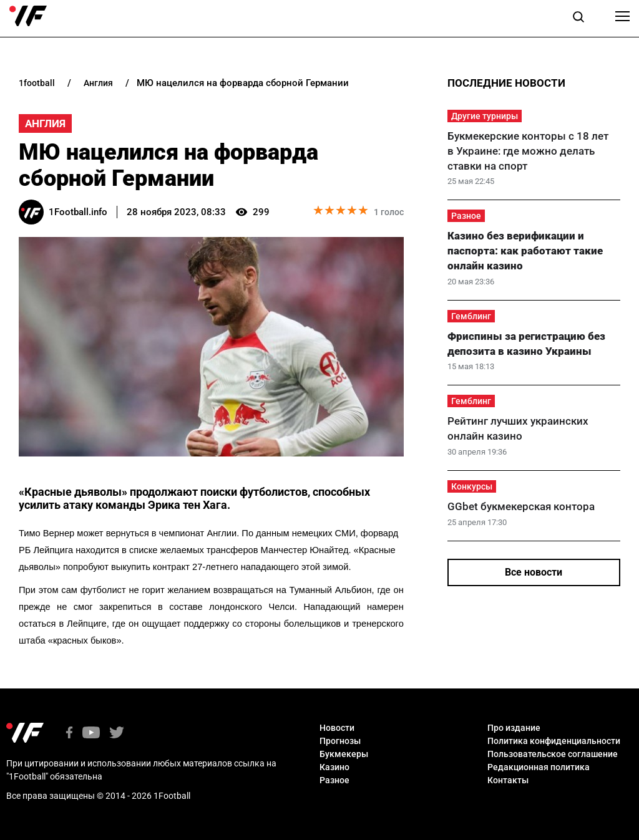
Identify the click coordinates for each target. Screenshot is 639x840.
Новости (337, 728)
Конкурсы (472, 486)
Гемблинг (471, 316)
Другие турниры (485, 116)
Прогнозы (340, 741)
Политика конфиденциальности (554, 741)
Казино (334, 767)
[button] (578, 19)
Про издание (514, 728)
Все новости (534, 572)
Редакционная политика (539, 767)
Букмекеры (344, 754)
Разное (466, 216)
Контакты (508, 780)
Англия (45, 123)
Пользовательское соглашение (553, 754)
